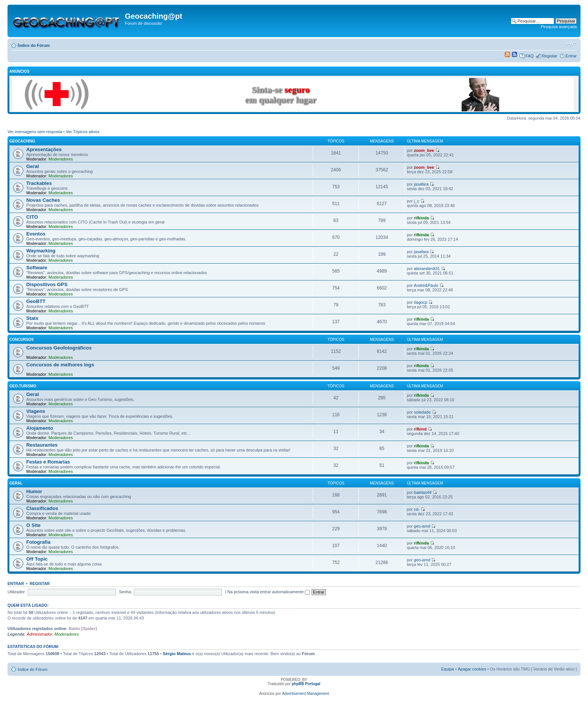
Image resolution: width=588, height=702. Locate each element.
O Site (33, 525)
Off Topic (37, 559)
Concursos (22, 340)
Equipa (447, 669)
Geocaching (22, 141)
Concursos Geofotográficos (59, 348)
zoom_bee (424, 150)
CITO (32, 217)
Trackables (39, 183)
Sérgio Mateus (177, 654)
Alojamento (40, 428)
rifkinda (421, 218)
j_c (417, 201)
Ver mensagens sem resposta (35, 132)
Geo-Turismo (23, 386)
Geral (33, 166)
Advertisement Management (305, 694)
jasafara (421, 184)
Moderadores (61, 159)
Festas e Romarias (48, 462)
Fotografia (38, 542)
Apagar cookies (472, 669)
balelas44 (423, 492)
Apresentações (44, 149)
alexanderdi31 (427, 268)
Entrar (571, 56)
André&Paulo (426, 285)
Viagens (36, 411)
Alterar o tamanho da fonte (571, 44)
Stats (32, 318)
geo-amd (422, 526)
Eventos (36, 234)
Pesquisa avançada (559, 27)
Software (37, 268)
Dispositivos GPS (47, 284)
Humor (34, 491)
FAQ (529, 56)
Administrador (39, 634)
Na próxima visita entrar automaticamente (268, 592)
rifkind (420, 429)
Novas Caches (43, 200)
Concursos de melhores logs (60, 365)
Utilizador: (17, 592)
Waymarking (41, 251)
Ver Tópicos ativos (83, 132)
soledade (422, 412)
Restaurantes (42, 445)
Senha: (125, 592)
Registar (550, 56)
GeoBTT (36, 301)
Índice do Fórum (34, 45)
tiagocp (421, 302)
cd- (417, 509)
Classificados (42, 508)
